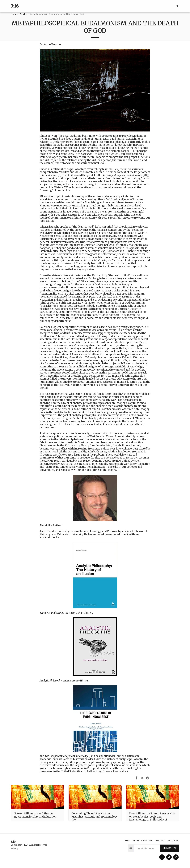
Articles (23, 14)
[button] (177, 6)
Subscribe (170, 848)
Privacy (14, 848)
